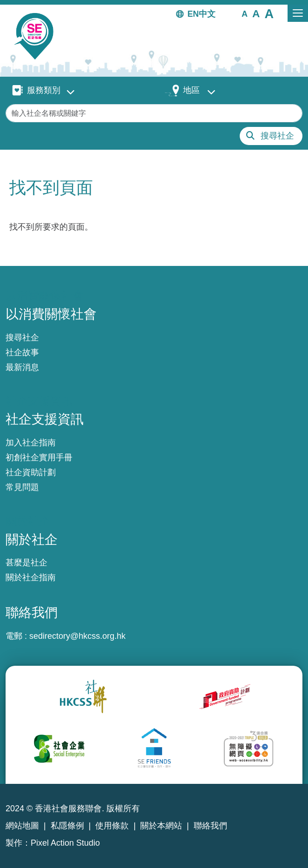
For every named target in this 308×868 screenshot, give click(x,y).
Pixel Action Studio (65, 843)
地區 (191, 90)
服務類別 (44, 90)
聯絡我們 (210, 826)
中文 (207, 14)
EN (193, 14)
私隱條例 (67, 826)
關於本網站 (161, 826)
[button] (245, 13)
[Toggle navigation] (298, 13)
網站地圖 (22, 826)
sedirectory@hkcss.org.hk (77, 636)
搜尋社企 (277, 136)
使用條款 (112, 826)
